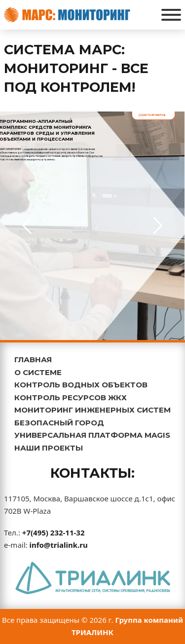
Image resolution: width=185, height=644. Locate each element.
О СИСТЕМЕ (38, 372)
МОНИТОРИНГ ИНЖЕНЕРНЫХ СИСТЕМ (92, 410)
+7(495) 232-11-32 (54, 532)
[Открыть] (171, 15)
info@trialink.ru (58, 545)
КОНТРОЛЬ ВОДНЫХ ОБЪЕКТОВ (81, 385)
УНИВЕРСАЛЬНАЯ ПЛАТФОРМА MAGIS (92, 435)
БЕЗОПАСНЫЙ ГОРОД (59, 423)
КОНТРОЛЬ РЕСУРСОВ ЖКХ (71, 398)
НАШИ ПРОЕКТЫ (49, 448)
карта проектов (152, 115)
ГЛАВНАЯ (33, 360)
